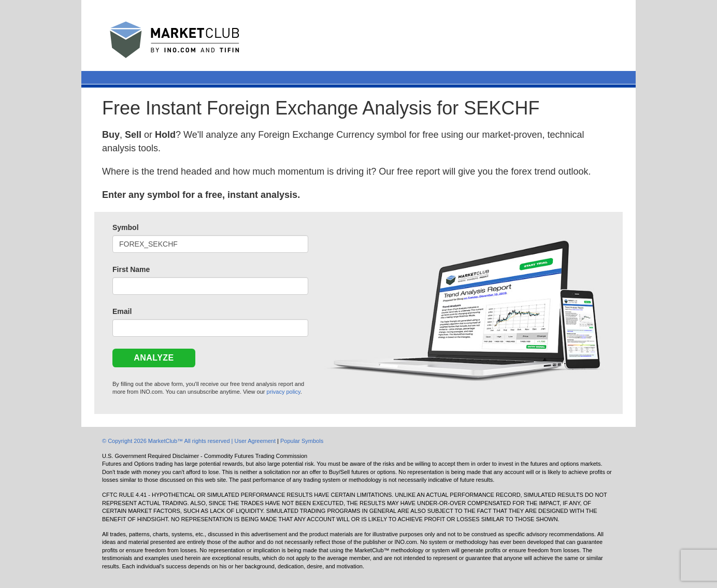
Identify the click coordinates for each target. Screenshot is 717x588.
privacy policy (284, 392)
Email (122, 311)
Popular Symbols (302, 441)
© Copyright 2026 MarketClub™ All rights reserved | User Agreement (190, 441)
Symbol (126, 227)
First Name (131, 269)
